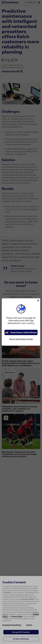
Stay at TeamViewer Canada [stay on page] (21, 339)
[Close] (38, 301)
